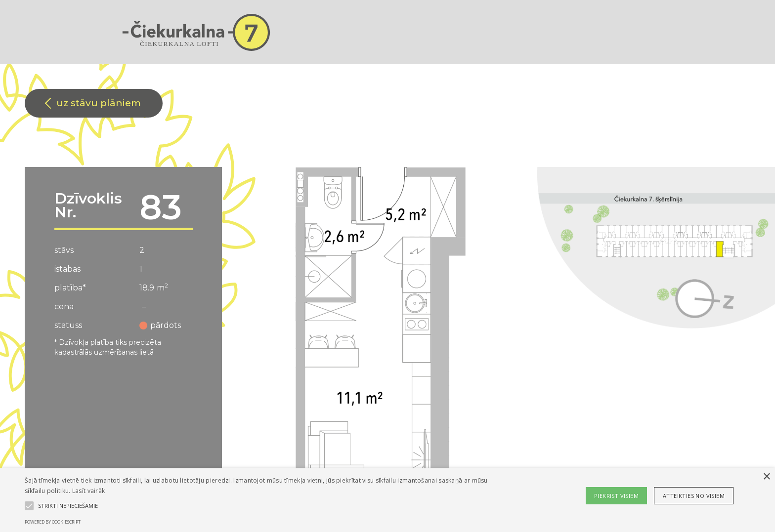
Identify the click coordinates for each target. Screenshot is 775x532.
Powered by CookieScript (53, 522)
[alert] (387, 500)
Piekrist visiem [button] (616, 496)
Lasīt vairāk (89, 491)
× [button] (766, 477)
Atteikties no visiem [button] (694, 496)
